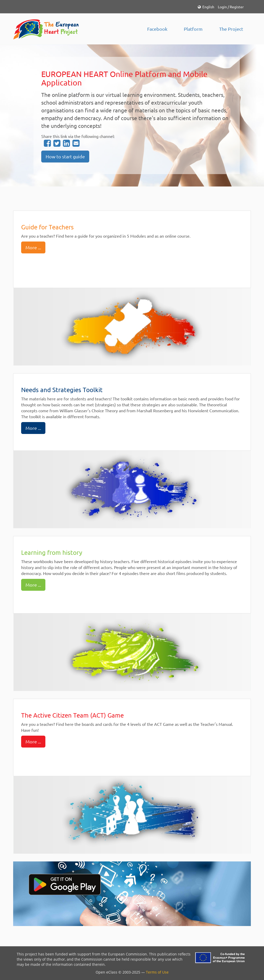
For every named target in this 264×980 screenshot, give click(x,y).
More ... (33, 247)
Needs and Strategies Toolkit (62, 390)
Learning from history (52, 552)
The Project (231, 29)
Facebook (157, 29)
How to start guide (65, 156)
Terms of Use (157, 972)
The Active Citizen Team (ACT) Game (72, 715)
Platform (193, 29)
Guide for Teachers (47, 227)
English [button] (206, 7)
